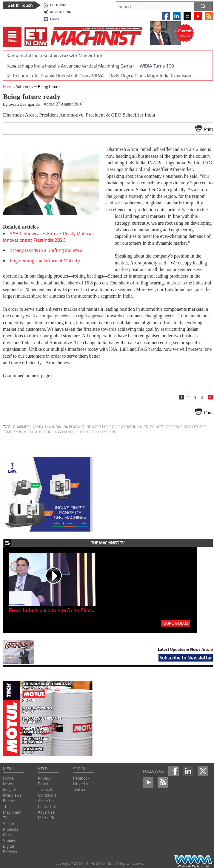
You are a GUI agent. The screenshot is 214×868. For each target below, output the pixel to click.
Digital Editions (10, 849)
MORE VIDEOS (175, 623)
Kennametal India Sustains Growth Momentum (54, 56)
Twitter (79, 789)
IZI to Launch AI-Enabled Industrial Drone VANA (55, 76)
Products (11, 829)
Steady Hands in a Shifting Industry (46, 250)
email (55, 19)
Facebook (81, 778)
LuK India (53, 427)
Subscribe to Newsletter (186, 657)
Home (8, 87)
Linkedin (81, 784)
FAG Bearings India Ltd (129, 427)
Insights (10, 789)
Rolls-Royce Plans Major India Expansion (150, 76)
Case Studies (10, 838)
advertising (61, 12)
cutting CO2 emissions (96, 432)
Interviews (12, 795)
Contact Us (48, 806)
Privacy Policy (44, 781)
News (8, 784)
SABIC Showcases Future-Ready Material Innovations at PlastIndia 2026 (48, 237)
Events (9, 801)
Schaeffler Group (166, 427)
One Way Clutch (61, 432)
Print (208, 129)
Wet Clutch (34, 432)
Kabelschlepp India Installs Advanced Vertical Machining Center (70, 66)
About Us (46, 801)
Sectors (10, 823)
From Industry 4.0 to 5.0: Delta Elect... (52, 610)
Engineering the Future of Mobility (45, 261)
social (80, 769)
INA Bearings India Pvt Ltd (85, 427)
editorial (58, 5)
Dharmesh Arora (28, 427)
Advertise (46, 812)
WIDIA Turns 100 (157, 66)
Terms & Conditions (47, 792)
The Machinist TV (12, 812)
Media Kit (46, 818)
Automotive (26, 87)
